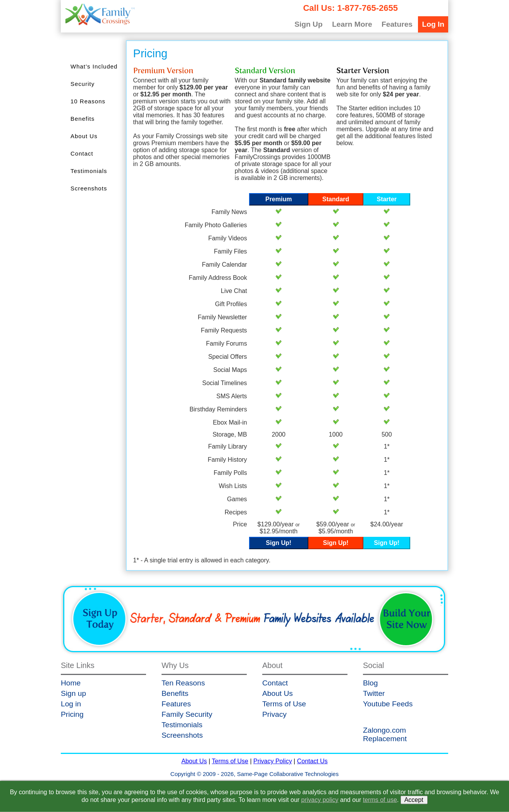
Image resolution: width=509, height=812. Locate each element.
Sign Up (308, 24)
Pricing (72, 714)
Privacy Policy (273, 761)
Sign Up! (279, 543)
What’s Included (94, 66)
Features (397, 24)
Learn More (352, 24)
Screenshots (89, 188)
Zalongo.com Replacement (385, 734)
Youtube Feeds (388, 704)
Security (83, 84)
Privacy (274, 714)
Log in (71, 704)
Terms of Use (284, 704)
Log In (433, 24)
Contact (82, 153)
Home (71, 683)
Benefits (83, 119)
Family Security (187, 714)
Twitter (374, 693)
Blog (370, 683)
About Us (84, 136)
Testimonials (89, 171)
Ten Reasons (183, 683)
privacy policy (320, 800)
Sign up (73, 693)
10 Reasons (88, 101)
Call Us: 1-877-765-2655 (350, 8)
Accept (414, 800)
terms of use (380, 800)
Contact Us (312, 761)
